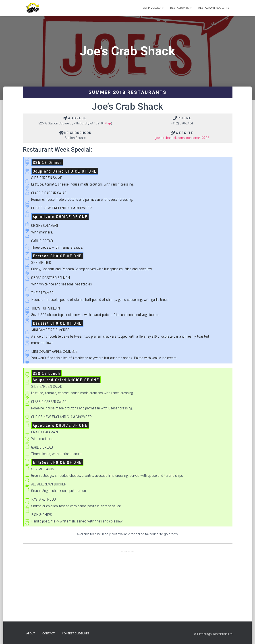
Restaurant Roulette (214, 8)
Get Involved (153, 8)
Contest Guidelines (76, 634)
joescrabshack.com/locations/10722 (182, 138)
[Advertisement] (128, 585)
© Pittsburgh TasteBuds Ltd (213, 634)
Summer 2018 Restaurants (128, 92)
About (31, 634)
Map (108, 123)
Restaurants (181, 8)
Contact (49, 634)
